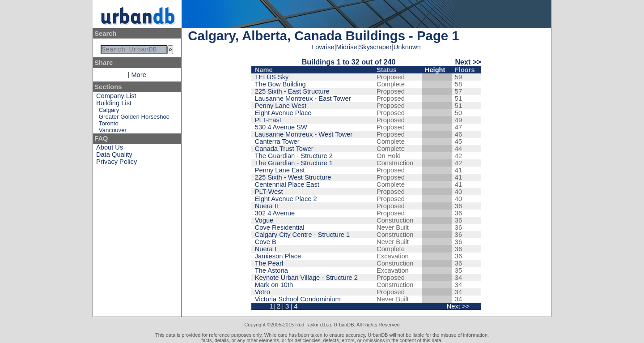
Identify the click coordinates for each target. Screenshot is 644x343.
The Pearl (269, 263)
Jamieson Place (278, 256)
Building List (114, 105)
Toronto (109, 125)
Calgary (109, 112)
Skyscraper (375, 47)
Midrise (347, 47)
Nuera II (267, 206)
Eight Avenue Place (283, 113)
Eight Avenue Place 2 (286, 199)
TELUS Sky (272, 77)
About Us (110, 149)
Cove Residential (280, 227)
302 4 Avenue (275, 213)
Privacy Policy (117, 163)
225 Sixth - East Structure (292, 91)
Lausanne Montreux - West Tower (304, 134)
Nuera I (266, 249)
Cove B (266, 242)
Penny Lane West (281, 106)
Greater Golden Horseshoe (134, 118)
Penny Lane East (280, 170)
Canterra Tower (277, 141)
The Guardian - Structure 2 (294, 156)
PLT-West (269, 192)
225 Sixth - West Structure (293, 177)
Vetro (263, 292)
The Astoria (271, 270)
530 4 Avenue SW (281, 127)
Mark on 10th (274, 285)
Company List (116, 98)
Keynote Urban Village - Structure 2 (306, 278)
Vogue (264, 220)
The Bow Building (280, 84)
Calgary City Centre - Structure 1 (303, 235)
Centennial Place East (287, 184)
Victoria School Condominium (298, 299)
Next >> (468, 62)
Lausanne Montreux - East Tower (303, 99)
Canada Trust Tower (284, 149)
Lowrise (323, 47)
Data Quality (114, 156)
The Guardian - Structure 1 (294, 163)
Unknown (407, 47)
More (138, 77)
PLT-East (268, 120)
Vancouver (113, 132)
